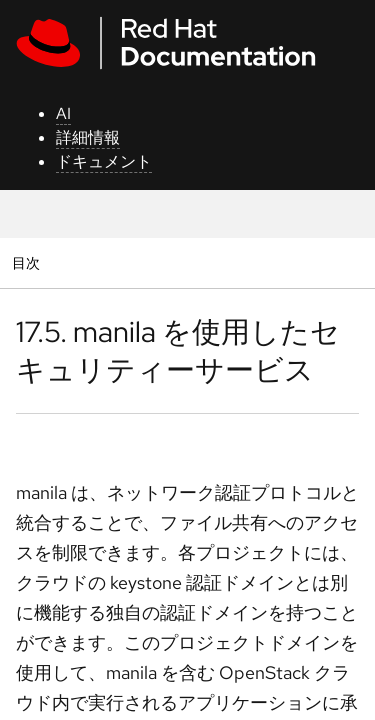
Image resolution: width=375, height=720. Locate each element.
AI (63, 113)
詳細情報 (88, 137)
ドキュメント (104, 161)
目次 (28, 262)
